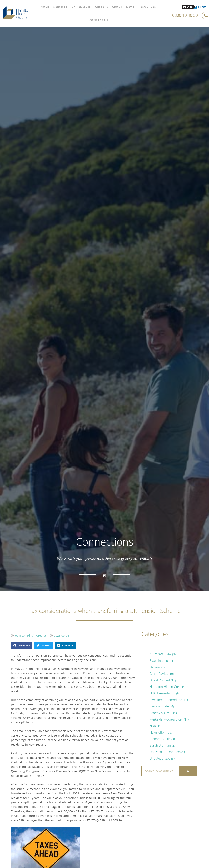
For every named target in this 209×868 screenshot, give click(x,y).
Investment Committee (166, 700)
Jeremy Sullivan (161, 713)
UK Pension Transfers (90, 7)
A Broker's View (161, 654)
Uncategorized (160, 759)
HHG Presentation (162, 693)
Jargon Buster (160, 706)
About (117, 7)
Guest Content (160, 680)
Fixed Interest (159, 661)
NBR (153, 726)
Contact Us (99, 20)
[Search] (188, 771)
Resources (147, 7)
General (155, 667)
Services (61, 7)
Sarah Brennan (160, 745)
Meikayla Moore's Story (166, 719)
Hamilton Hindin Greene (167, 687)
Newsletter (157, 732)
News (130, 7)
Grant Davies (159, 674)
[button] (22, 646)
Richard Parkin (160, 739)
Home (45, 7)
